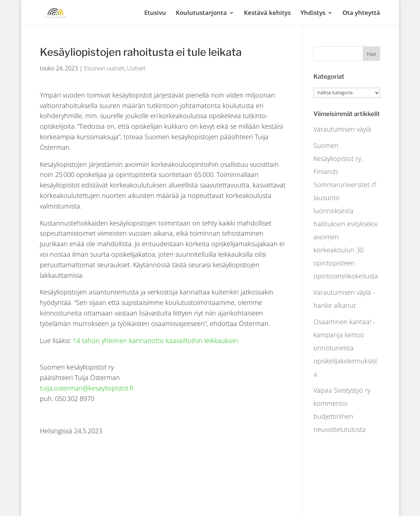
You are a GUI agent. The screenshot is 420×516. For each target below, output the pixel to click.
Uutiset (136, 68)
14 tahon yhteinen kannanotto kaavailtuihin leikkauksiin (155, 340)
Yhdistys (313, 13)
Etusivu (155, 13)
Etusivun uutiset (104, 68)
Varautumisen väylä (342, 129)
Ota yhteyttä (361, 13)
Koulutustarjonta (201, 13)
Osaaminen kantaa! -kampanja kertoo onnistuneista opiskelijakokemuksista (345, 348)
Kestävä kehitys (267, 13)
